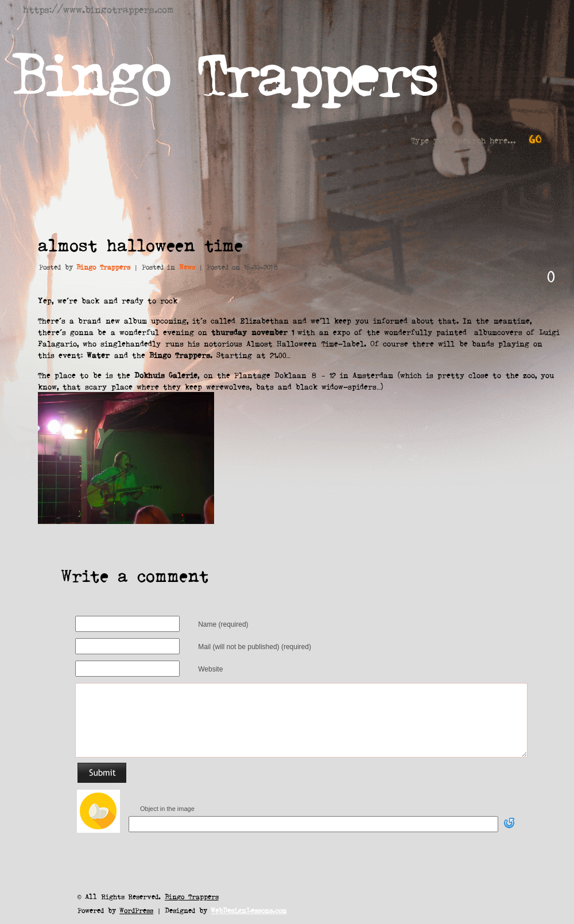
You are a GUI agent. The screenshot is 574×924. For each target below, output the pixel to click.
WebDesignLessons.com (249, 910)
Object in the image (167, 809)
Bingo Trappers (224, 71)
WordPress (136, 910)
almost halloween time (140, 244)
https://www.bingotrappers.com (98, 9)
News (187, 267)
